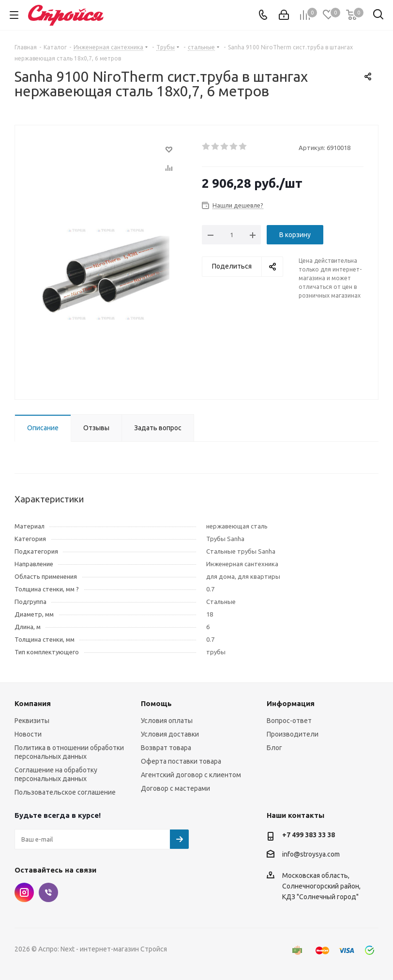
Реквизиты (32, 721)
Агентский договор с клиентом (191, 775)
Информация (291, 703)
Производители (293, 734)
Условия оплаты (167, 721)
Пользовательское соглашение (65, 792)
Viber (48, 892)
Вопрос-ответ (289, 721)
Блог (274, 748)
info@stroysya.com (311, 854)
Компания (33, 703)
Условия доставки (170, 734)
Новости (28, 734)
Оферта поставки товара (181, 761)
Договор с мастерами (175, 788)
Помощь (156, 703)
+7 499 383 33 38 (309, 835)
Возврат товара (166, 748)
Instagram (24, 892)
